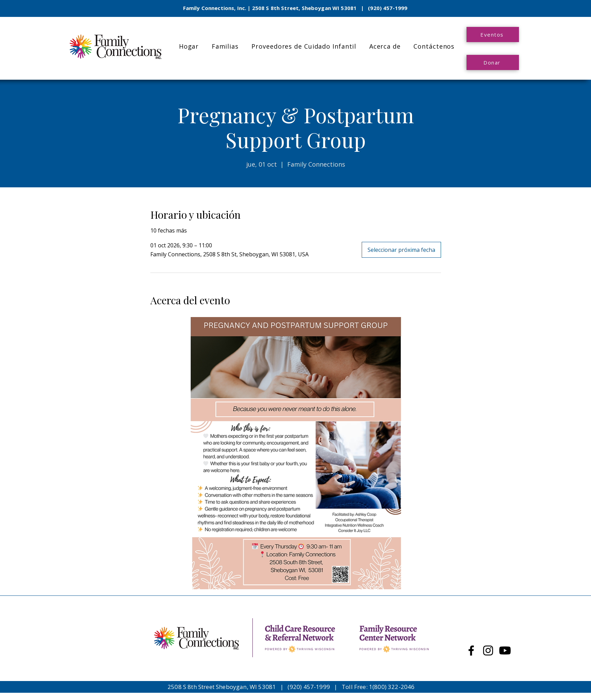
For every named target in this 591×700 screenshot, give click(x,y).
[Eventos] (493, 34)
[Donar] (493, 62)
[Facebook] (471, 650)
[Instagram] (488, 650)
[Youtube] (505, 650)
